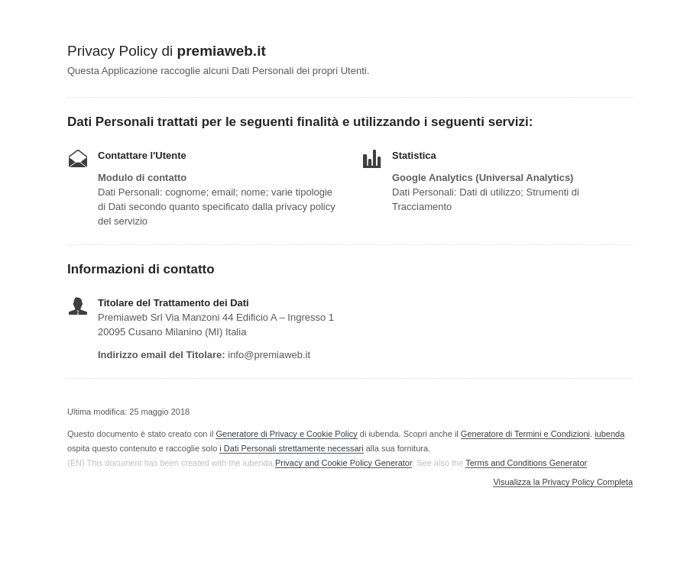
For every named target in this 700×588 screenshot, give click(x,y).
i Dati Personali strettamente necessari (291, 448)
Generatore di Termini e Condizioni (525, 434)
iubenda (609, 434)
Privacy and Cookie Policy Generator (344, 463)
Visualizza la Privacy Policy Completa (563, 482)
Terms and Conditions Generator (526, 463)
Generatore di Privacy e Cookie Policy (286, 434)
